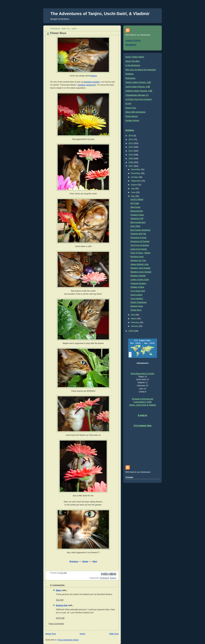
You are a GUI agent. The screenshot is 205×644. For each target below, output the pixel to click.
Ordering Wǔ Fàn (138, 234)
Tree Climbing (137, 299)
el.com (128, 103)
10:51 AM (60, 618)
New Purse (135, 207)
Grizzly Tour (131, 108)
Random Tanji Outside (140, 268)
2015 (131, 136)
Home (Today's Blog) (135, 57)
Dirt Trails (135, 203)
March (134, 319)
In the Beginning (133, 65)
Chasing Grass (137, 215)
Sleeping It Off (137, 219)
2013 (131, 143)
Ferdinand (104, 578)
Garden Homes (132, 120)
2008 (131, 162)
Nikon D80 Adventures (135, 112)
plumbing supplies (92, 82)
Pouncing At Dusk (139, 238)
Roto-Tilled (135, 226)
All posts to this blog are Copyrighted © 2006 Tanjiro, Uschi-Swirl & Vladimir (143, 402)
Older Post (114, 634)
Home (85, 561)
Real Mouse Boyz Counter (142, 374)
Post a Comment (56, 624)
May (133, 196)
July (133, 189)
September (136, 181)
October (135, 177)
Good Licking (136, 295)
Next (95, 561)
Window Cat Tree (138, 260)
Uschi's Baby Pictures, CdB (138, 87)
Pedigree (129, 74)
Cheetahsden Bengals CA (137, 95)
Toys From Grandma (140, 245)
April (133, 315)
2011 (131, 151)
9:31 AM (60, 600)
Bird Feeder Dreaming (140, 230)
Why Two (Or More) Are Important (141, 70)
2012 (131, 147)
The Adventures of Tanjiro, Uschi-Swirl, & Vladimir (100, 14)
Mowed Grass (137, 306)
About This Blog (133, 61)
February (135, 322)
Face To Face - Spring (140, 253)
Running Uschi (137, 257)
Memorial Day (137, 211)
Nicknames (130, 78)
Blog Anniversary (138, 222)
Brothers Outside (138, 276)
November (136, 173)
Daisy (59, 590)
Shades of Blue (137, 287)
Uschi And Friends (139, 249)
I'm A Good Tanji (138, 291)
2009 (131, 159)
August (134, 185)
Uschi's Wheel (137, 199)
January (135, 326)
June (133, 192)
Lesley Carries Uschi (140, 280)
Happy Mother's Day (140, 264)
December (136, 169)
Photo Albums (132, 116)
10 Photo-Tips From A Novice (139, 99)
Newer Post (51, 634)
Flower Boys (136, 310)
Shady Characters (139, 302)
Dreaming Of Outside (140, 241)
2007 (131, 166)
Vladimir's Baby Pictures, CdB (139, 91)
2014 (131, 140)
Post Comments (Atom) (68, 640)
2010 (131, 155)
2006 (131, 331)
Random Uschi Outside (141, 272)
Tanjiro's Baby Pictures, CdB (138, 82)
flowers (94, 76)
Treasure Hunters (138, 283)
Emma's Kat (62, 605)
